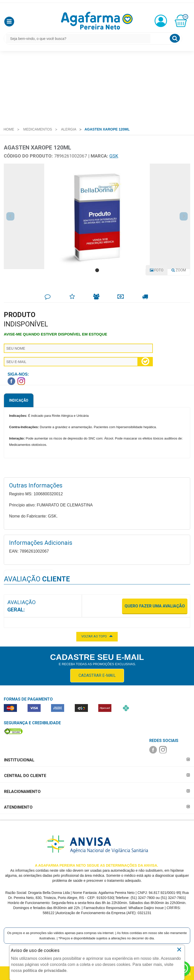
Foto (157, 270)
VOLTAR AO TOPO (97, 636)
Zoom (181, 271)
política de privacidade (45, 971)
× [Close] (179, 949)
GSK (114, 156)
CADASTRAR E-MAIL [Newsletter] (97, 675)
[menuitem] (9, 129)
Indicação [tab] (19, 400)
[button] (9, 22)
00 (185, 17)
